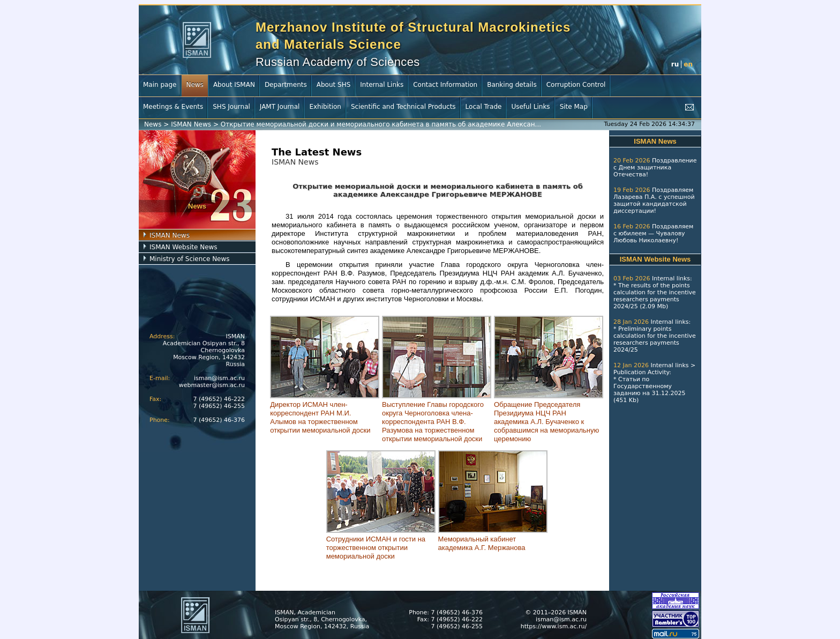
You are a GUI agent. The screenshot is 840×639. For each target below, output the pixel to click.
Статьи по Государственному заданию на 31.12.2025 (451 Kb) (649, 390)
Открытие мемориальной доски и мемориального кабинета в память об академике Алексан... (381, 124)
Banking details (512, 85)
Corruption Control (576, 85)
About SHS (334, 85)
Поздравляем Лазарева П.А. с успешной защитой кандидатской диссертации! (654, 200)
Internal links (671, 278)
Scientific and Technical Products (403, 107)
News (194, 85)
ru (675, 64)
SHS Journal (231, 107)
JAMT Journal (280, 107)
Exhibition (325, 107)
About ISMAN (234, 85)
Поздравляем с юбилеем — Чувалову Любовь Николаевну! (653, 233)
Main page (160, 85)
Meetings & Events (173, 107)
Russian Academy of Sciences (338, 62)
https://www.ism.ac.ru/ (554, 626)
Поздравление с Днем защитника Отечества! (655, 168)
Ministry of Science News (190, 259)
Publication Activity (641, 372)
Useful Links (530, 107)
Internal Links (382, 85)
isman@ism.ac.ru (219, 378)
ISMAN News (191, 124)
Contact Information (445, 85)
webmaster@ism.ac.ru (212, 385)
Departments (286, 85)
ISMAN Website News (183, 247)
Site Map (574, 107)
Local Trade (484, 107)
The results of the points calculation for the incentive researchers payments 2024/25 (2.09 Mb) (655, 296)
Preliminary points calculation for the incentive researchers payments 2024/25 (655, 339)
